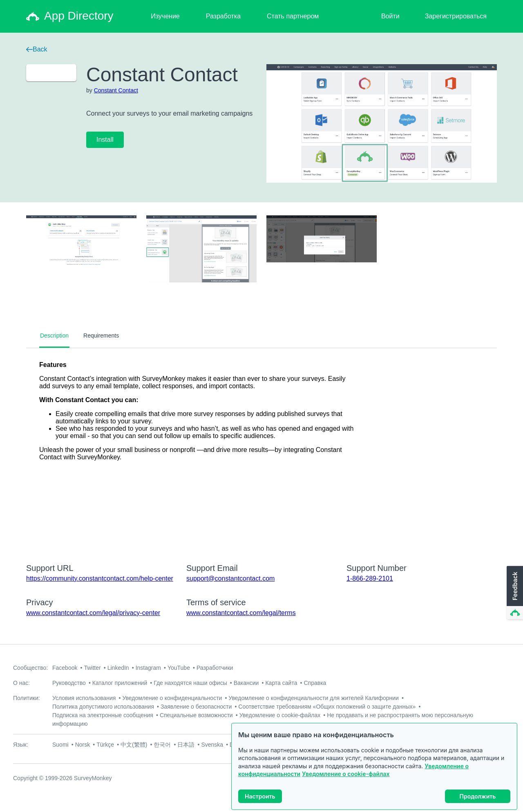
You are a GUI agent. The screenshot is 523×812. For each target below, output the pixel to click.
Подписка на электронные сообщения (103, 715)
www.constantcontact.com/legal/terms (241, 613)
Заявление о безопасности (196, 707)
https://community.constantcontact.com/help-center (100, 578)
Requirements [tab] (101, 336)
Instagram (148, 668)
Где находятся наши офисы (190, 683)
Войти (390, 16)
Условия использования (84, 698)
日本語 (186, 745)
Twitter (92, 668)
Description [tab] (54, 336)
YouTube (179, 668)
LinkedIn (118, 668)
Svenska (212, 745)
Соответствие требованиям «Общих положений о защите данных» (327, 707)
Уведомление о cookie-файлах (346, 774)
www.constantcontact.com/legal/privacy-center (93, 613)
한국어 (162, 745)
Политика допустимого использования (103, 707)
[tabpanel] (261, 450)
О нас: (21, 683)
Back (37, 49)
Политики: (27, 698)
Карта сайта (281, 683)
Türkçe (105, 745)
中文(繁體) (134, 745)
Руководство (69, 683)
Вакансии (246, 683)
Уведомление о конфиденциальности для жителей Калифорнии (314, 698)
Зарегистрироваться (456, 16)
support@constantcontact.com (230, 578)
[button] (514, 593)
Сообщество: (30, 668)
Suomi (60, 745)
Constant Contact (116, 90)
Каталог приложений (120, 683)
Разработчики (215, 668)
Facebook (65, 668)
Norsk (83, 745)
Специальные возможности (196, 715)
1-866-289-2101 (370, 578)
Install (105, 140)
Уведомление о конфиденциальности (172, 698)
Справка (315, 683)
